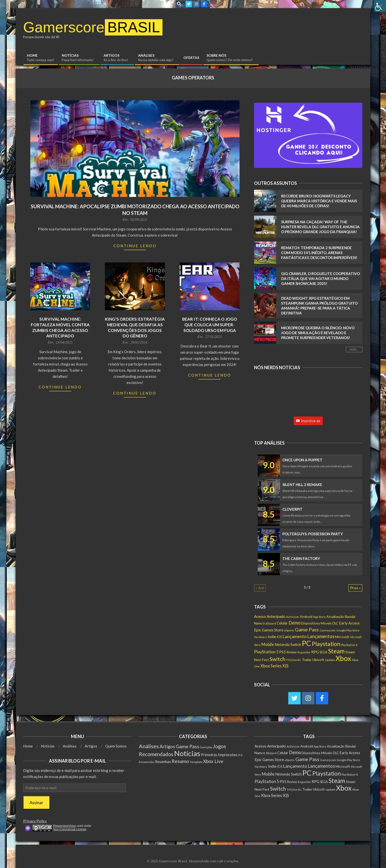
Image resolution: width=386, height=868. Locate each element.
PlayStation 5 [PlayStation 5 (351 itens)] (266, 652)
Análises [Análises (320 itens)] (149, 746)
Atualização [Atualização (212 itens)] (335, 616)
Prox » (355, 588)
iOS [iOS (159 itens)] (279, 637)
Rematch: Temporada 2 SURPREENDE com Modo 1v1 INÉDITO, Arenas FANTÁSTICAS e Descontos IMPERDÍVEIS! (319, 253)
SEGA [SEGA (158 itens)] (323, 652)
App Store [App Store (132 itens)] (319, 617)
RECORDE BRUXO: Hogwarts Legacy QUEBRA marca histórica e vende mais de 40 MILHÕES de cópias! (319, 201)
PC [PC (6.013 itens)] (306, 643)
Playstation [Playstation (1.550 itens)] (326, 644)
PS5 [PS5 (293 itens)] (282, 652)
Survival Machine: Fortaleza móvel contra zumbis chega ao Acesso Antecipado (60, 327)
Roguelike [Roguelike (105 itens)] (304, 652)
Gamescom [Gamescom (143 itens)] (328, 630)
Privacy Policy (35, 821)
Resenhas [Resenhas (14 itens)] (163, 762)
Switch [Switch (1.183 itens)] (277, 659)
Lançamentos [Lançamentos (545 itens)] (321, 636)
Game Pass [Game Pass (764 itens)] (307, 629)
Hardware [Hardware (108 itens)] (260, 637)
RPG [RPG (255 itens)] (315, 652)
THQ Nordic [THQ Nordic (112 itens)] (294, 660)
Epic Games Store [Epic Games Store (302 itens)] (269, 630)
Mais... (354, 349)
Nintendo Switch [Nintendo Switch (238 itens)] (288, 645)
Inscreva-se (308, 421)
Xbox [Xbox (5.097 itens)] (343, 658)
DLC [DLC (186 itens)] (335, 623)
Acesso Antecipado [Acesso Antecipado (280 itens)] (270, 616)
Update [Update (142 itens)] (330, 660)
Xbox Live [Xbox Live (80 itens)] (213, 761)
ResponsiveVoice (64, 826)
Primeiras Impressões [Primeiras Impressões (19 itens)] (219, 755)
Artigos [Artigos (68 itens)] (167, 746)
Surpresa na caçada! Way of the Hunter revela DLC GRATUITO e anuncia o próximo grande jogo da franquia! (320, 227)
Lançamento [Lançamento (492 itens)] (294, 636)
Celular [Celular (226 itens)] (282, 623)
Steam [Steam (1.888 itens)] (336, 651)
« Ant (260, 588)
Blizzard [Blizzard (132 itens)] (271, 623)
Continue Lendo (135, 246)
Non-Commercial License (70, 829)
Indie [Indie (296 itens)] (272, 637)
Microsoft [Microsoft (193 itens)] (342, 637)
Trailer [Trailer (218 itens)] (307, 660)
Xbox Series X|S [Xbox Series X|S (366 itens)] (274, 666)
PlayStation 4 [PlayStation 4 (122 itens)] (349, 645)
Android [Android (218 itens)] (306, 616)
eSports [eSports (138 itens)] (289, 630)
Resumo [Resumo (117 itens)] (180, 761)
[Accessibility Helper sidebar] (380, 6)
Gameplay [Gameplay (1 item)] (206, 747)
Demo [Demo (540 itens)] (294, 623)
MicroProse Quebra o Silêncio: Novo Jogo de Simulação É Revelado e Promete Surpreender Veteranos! (318, 333)
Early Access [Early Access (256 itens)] (349, 623)
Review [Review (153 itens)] (292, 652)
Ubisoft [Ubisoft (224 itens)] (318, 660)
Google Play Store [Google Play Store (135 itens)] (348, 630)
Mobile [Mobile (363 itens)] (268, 644)
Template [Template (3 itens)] (196, 762)
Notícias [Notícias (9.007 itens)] (187, 753)
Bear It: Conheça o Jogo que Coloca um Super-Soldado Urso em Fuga (210, 325)
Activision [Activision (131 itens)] (293, 617)
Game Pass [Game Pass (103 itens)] (187, 746)
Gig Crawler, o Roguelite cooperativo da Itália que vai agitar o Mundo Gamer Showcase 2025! (321, 278)
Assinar (36, 803)
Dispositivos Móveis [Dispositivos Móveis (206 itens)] (316, 623)
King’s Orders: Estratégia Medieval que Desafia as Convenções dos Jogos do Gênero (135, 327)
